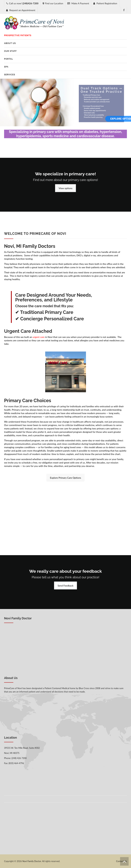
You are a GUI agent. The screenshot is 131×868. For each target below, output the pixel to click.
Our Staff (10, 51)
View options (66, 188)
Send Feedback (66, 586)
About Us (10, 43)
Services (10, 75)
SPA (6, 67)
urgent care (39, 337)
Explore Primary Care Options (65, 478)
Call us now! (24, 3)
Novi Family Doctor (32, 861)
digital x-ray (90, 255)
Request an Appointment (21, 10)
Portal (9, 59)
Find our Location (53, 3)
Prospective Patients (18, 35)
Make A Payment (78, 3)
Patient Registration (105, 3)
